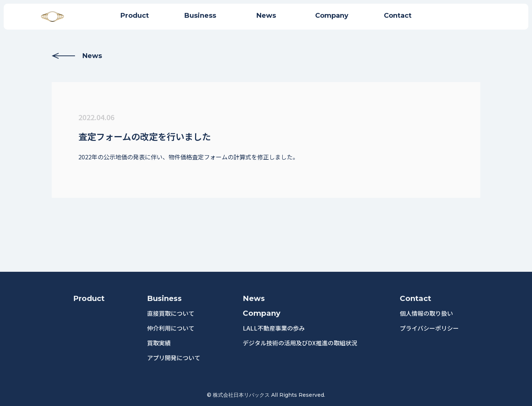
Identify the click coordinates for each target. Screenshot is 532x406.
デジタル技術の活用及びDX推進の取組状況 (300, 343)
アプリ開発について (174, 358)
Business (164, 298)
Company (262, 313)
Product (89, 298)
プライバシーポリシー (429, 328)
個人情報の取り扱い (426, 313)
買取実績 (159, 343)
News (77, 56)
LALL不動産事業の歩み (274, 328)
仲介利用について (171, 328)
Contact (415, 298)
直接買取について (171, 313)
